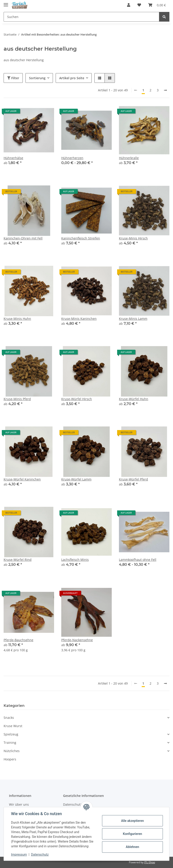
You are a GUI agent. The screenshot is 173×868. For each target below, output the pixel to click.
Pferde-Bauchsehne (18, 640)
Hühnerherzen (72, 158)
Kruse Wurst (13, 726)
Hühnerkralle (129, 158)
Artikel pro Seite (72, 78)
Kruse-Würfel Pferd (133, 479)
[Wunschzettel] (139, 5)
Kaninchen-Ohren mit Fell (23, 238)
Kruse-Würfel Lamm (76, 479)
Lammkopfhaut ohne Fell (138, 560)
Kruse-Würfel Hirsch (77, 399)
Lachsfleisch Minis (75, 560)
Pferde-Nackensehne (77, 640)
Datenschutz (40, 854)
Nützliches (12, 751)
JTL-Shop (150, 862)
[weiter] (165, 90)
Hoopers (10, 759)
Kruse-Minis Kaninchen (79, 319)
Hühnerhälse (13, 158)
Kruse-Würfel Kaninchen (22, 479)
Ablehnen (132, 847)
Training (10, 743)
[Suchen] (81, 17)
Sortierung (37, 78)
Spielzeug (11, 734)
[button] (129, 5)
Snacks (9, 718)
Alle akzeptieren (132, 821)
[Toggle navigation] (6, 3)
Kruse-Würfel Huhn (134, 399)
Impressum (19, 854)
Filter (13, 78)
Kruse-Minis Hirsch (133, 238)
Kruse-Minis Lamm (133, 319)
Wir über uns (19, 804)
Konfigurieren (132, 834)
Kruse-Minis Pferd (17, 399)
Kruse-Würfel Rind (18, 560)
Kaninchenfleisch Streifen (81, 238)
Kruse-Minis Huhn (17, 319)
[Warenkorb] (157, 5)
